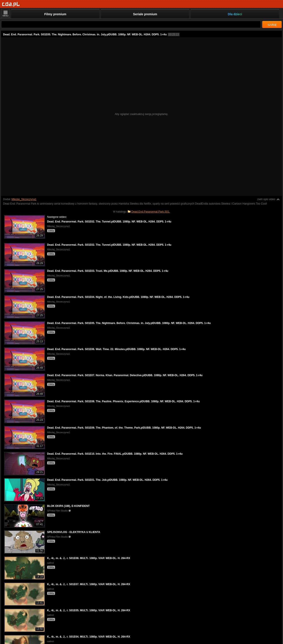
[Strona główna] (11, 4)
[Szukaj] (131, 24)
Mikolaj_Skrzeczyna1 (24, 199)
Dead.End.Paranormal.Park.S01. (151, 212)
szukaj (272, 25)
